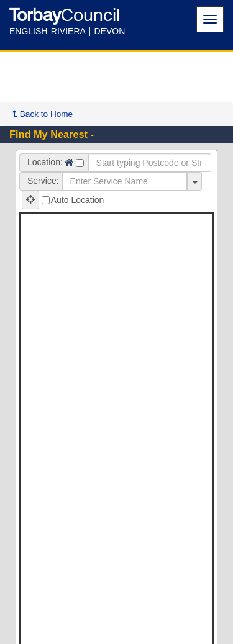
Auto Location (73, 200)
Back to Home (43, 114)
